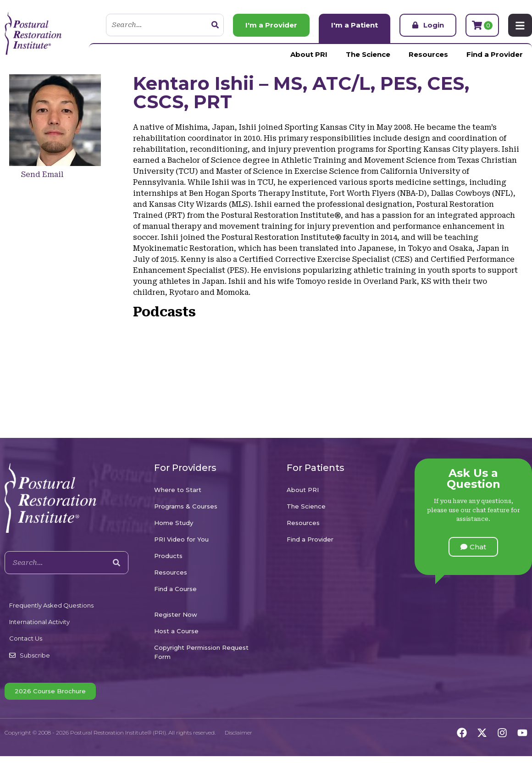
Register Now (176, 614)
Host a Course (176, 631)
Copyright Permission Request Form (201, 652)
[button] (473, 547)
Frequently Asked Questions (51, 605)
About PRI (309, 54)
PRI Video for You (181, 539)
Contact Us (26, 638)
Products (168, 556)
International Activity (39, 622)
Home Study (174, 523)
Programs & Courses (186, 506)
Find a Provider (495, 54)
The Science (368, 54)
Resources (428, 54)
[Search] (215, 25)
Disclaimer (238, 733)
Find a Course (175, 589)
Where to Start (178, 490)
